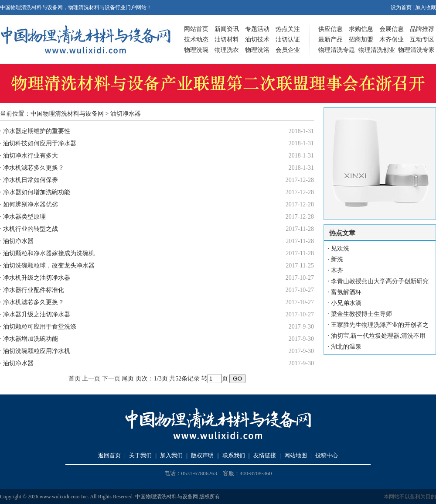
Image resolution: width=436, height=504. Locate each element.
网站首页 (196, 29)
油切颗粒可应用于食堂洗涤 (40, 327)
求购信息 (361, 29)
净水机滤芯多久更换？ (34, 168)
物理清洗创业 (377, 50)
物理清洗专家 (416, 50)
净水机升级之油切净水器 (37, 278)
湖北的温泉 (346, 347)
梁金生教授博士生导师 (361, 314)
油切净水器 (18, 241)
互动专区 (422, 39)
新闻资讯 (227, 29)
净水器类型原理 (24, 217)
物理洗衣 (227, 50)
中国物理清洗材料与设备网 (67, 114)
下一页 (111, 379)
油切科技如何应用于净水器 (40, 143)
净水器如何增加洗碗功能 (37, 192)
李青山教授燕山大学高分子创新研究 (380, 281)
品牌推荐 (422, 29)
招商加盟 (361, 39)
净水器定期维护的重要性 (37, 131)
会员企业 (288, 50)
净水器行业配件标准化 (34, 290)
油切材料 (227, 39)
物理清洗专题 (337, 50)
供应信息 (330, 29)
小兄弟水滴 (346, 303)
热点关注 (288, 29)
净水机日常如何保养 (31, 180)
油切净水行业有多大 (31, 156)
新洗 (337, 259)
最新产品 (330, 39)
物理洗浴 (257, 50)
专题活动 (257, 29)
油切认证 (288, 39)
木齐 (337, 270)
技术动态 (196, 39)
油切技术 (257, 39)
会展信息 (392, 29)
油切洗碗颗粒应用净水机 (37, 351)
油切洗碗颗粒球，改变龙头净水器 (49, 266)
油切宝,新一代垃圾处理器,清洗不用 (378, 336)
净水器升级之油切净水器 (37, 314)
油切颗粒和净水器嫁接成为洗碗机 (49, 253)
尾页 (128, 379)
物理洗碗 (196, 50)
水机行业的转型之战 (31, 229)
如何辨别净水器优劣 (31, 204)
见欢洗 (340, 249)
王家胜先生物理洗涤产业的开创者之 (380, 325)
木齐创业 (392, 39)
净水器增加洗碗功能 (31, 339)
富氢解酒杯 (346, 292)
